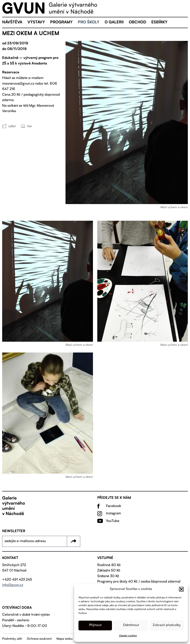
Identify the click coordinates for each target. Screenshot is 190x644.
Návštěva (12, 23)
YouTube (113, 521)
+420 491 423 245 (17, 580)
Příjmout (95, 625)
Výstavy (36, 23)
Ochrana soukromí (39, 639)
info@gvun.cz (13, 585)
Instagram (113, 514)
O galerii (114, 23)
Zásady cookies (128, 636)
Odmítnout (131, 625)
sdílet (12, 126)
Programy (61, 23)
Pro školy (89, 23)
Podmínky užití (12, 639)
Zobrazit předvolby (167, 625)
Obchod (137, 23)
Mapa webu (65, 639)
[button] (181, 589)
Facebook (113, 506)
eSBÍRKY (159, 23)
